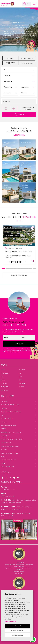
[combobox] (19, 70)
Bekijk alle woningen (19, 275)
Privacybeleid (17, 352)
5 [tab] (19, 269)
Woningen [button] (22, 370)
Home (3, 370)
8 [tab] (31, 269)
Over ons (4, 383)
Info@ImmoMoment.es (8, 496)
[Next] (21, 221)
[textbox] (19, 70)
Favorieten (5, 390)
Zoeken (19, 114)
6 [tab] (23, 269)
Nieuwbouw (5, 373)
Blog (3, 380)
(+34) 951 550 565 (8, 490)
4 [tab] (15, 269)
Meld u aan (19, 344)
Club (20, 377)
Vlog (20, 380)
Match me (22, 383)
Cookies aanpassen (17, 630)
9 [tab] (35, 269)
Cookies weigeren (17, 635)
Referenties (5, 387)
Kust (20, 373)
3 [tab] (11, 269)
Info (3, 377)
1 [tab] (3, 269)
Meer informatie (10, 621)
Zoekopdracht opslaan (28, 108)
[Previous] (17, 221)
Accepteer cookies (17, 626)
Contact (21, 387)
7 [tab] (27, 269)
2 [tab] (7, 269)
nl (26, 4)
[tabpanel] (19, 245)
